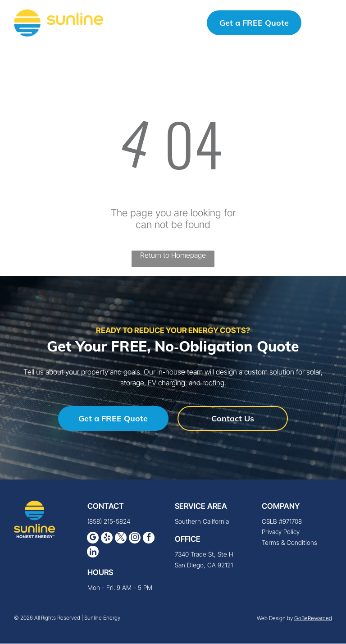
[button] (325, 23)
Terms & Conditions (289, 543)
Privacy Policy (281, 532)
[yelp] (107, 540)
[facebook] (149, 540)
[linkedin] (93, 554)
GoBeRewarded (313, 619)
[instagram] (135, 540)
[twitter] (121, 540)
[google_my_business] (93, 540)
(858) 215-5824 (157, 23)
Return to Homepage (173, 256)
